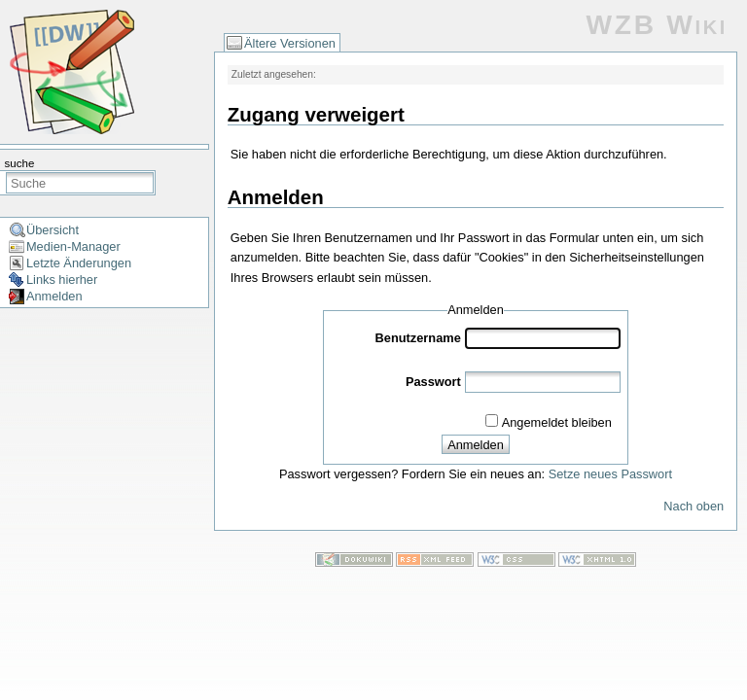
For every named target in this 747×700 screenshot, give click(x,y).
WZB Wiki (657, 25)
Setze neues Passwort (610, 474)
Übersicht (53, 230)
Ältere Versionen (290, 43)
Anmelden (54, 296)
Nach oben (694, 506)
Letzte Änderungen (79, 263)
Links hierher (62, 280)
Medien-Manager (73, 246)
